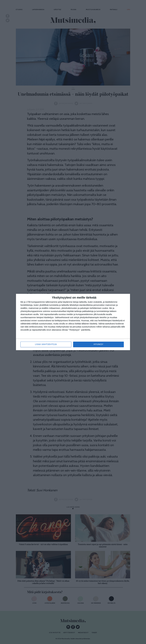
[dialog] (73, 322)
